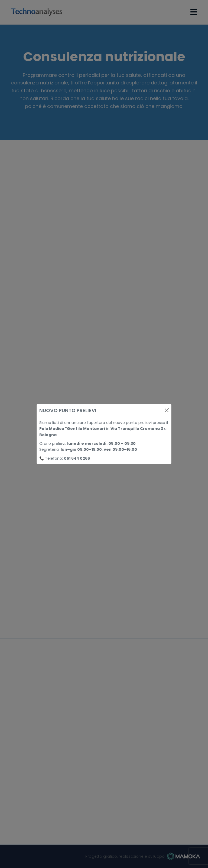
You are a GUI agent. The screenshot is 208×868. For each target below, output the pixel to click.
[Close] (167, 410)
